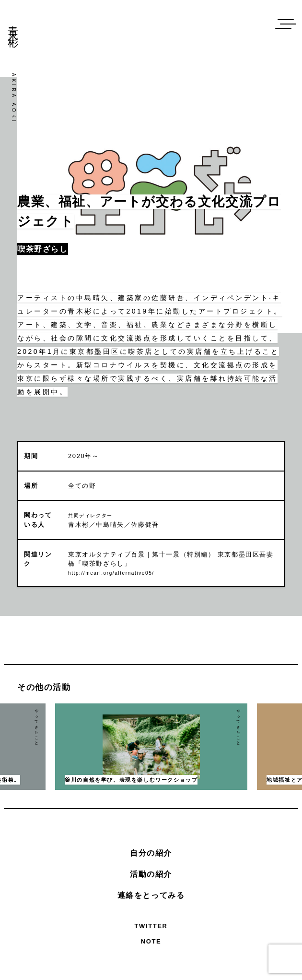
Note (151, 941)
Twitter (151, 926)
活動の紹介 (151, 874)
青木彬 (13, 25)
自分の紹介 (151, 853)
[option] (151, 747)
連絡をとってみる (151, 895)
